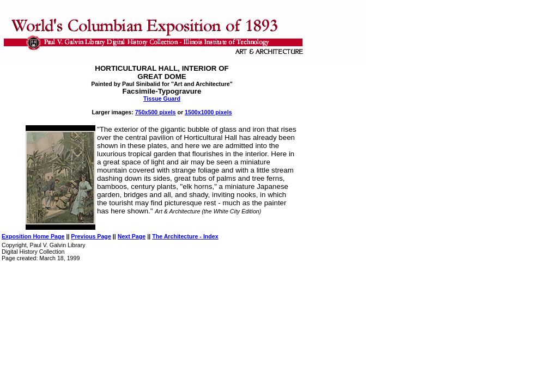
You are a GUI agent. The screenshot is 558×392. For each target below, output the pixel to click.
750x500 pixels (156, 112)
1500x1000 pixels (208, 112)
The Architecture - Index (185, 236)
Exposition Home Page (33, 236)
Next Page (132, 236)
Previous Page (91, 236)
